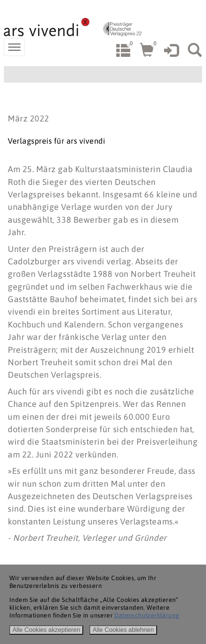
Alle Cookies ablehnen (123, 630)
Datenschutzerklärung (147, 615)
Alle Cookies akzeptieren (46, 630)
